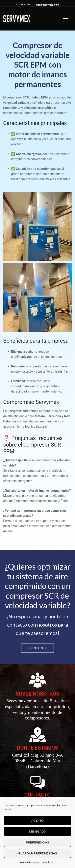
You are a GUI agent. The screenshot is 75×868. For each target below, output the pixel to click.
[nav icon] (65, 19)
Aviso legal (47, 863)
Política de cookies (30, 863)
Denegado (37, 831)
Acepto (37, 820)
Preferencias (38, 842)
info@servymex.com (48, 5)
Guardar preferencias (37, 853)
